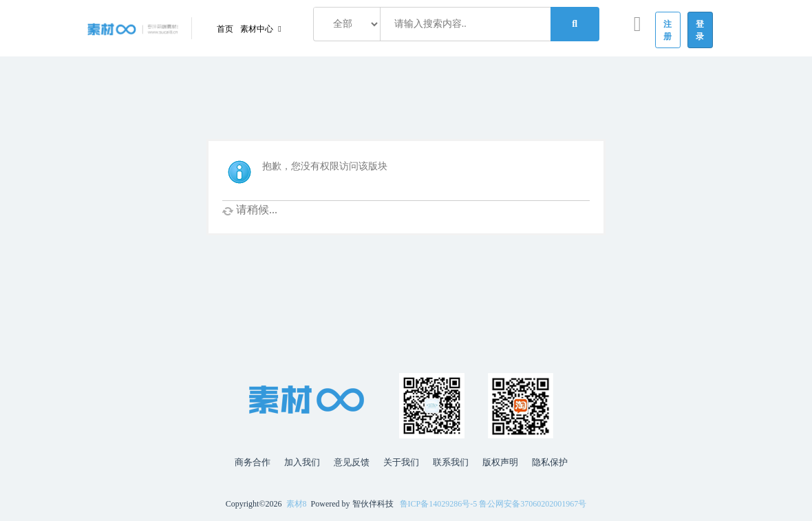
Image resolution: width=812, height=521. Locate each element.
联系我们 (451, 462)
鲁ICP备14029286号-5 (439, 504)
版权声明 (500, 462)
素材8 (297, 504)
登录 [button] (700, 30)
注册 (668, 30)
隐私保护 (550, 462)
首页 (225, 29)
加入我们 (302, 462)
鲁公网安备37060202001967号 (533, 504)
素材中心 (258, 29)
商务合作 (253, 462)
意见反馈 (352, 462)
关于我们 (401, 462)
